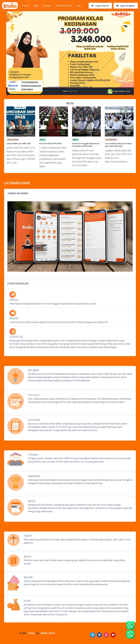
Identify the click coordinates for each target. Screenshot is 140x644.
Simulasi (47, 6)
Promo (27, 5)
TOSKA (31, 633)
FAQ (79, 6)
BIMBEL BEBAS (48, 633)
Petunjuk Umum (64, 6)
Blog (36, 6)
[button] (16, 52)
